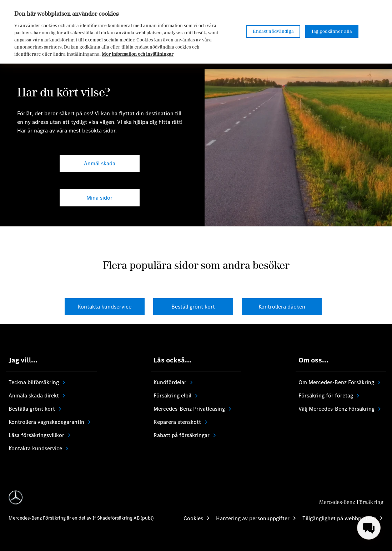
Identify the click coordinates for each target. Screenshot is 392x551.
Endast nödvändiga (273, 31)
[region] (196, 32)
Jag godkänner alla (332, 31)
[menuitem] (369, 528)
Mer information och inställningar (138, 54)
